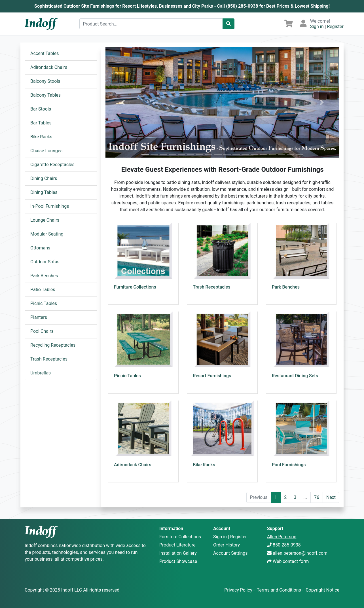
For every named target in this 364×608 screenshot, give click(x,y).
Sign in (317, 27)
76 (317, 497)
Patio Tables (43, 290)
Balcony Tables (45, 95)
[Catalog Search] (228, 24)
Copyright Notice (322, 590)
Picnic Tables (44, 303)
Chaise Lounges (46, 151)
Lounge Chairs (45, 220)
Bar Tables (41, 123)
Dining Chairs (44, 178)
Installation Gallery (178, 553)
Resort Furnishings (212, 376)
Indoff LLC (72, 590)
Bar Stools (41, 109)
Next (331, 497)
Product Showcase (178, 561)
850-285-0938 (287, 545)
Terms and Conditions (279, 590)
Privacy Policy (238, 590)
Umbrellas (41, 373)
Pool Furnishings (289, 465)
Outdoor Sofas (45, 262)
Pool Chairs (42, 331)
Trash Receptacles (49, 359)
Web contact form (291, 561)
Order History (227, 545)
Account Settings (230, 553)
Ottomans (40, 248)
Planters (39, 317)
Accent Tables (45, 53)
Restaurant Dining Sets (295, 376)
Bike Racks (41, 137)
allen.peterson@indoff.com (300, 553)
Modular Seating (47, 234)
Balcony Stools (45, 81)
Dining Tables (44, 192)
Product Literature (177, 545)
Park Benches (44, 276)
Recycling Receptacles (53, 345)
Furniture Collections (135, 287)
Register (335, 27)
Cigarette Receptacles (52, 165)
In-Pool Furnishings (50, 206)
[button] (123, 102)
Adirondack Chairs (49, 67)
